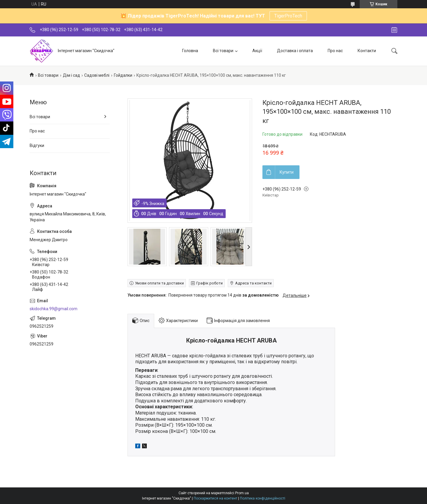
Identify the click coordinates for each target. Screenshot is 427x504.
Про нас (335, 51)
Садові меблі (97, 75)
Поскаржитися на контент (215, 498)
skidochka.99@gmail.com (54, 309)
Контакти (367, 51)
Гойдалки (123, 75)
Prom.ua (242, 493)
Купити (287, 172)
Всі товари (223, 51)
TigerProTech (288, 16)
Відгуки (37, 145)
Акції (257, 51)
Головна (190, 51)
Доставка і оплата (295, 51)
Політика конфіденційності (263, 498)
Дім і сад (71, 75)
